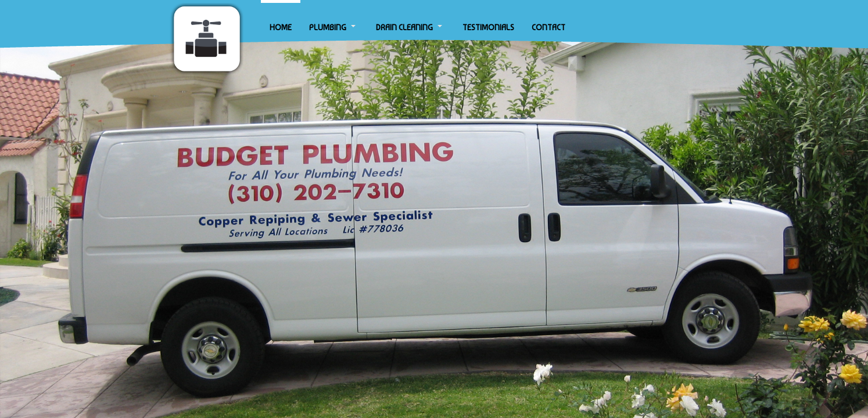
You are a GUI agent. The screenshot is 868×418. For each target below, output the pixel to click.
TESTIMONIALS (488, 27)
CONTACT (548, 27)
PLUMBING (328, 27)
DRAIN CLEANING (404, 27)
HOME (281, 27)
